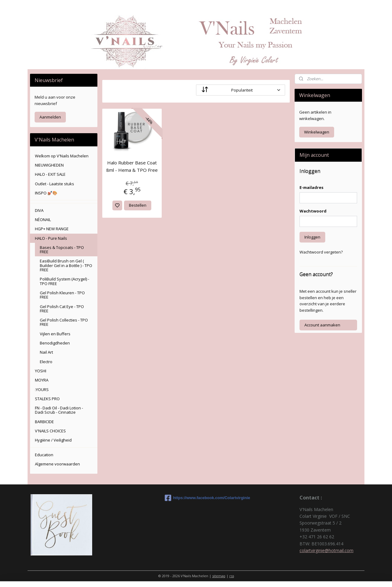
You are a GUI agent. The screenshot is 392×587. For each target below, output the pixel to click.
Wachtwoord (313, 211)
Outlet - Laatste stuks (55, 184)
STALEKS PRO (47, 399)
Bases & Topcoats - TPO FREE (62, 250)
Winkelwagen (317, 132)
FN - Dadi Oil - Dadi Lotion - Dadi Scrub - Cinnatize (59, 410)
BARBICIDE (44, 422)
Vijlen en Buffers (55, 334)
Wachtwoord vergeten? (321, 252)
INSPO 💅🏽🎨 (46, 193)
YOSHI (41, 371)
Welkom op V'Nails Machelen (62, 156)
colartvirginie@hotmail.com (326, 550)
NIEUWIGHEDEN (49, 165)
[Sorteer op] (241, 90)
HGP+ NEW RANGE (52, 229)
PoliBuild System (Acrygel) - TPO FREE (64, 281)
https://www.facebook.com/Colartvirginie (196, 498)
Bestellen (138, 205)
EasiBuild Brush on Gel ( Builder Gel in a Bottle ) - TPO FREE (66, 265)
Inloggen (312, 237)
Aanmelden (50, 117)
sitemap (219, 576)
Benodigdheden (55, 343)
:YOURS (42, 389)
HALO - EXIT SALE (50, 174)
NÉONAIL (43, 220)
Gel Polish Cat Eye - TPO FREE (62, 309)
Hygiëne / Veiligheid (53, 440)
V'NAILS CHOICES (50, 431)
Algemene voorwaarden (57, 464)
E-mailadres (311, 187)
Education (44, 455)
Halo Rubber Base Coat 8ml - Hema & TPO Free (132, 166)
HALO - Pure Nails (51, 238)
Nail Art (46, 352)
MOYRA (42, 380)
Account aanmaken (322, 325)
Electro (46, 362)
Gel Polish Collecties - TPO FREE (64, 322)
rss (232, 576)
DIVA (39, 210)
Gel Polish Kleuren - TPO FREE (62, 295)
